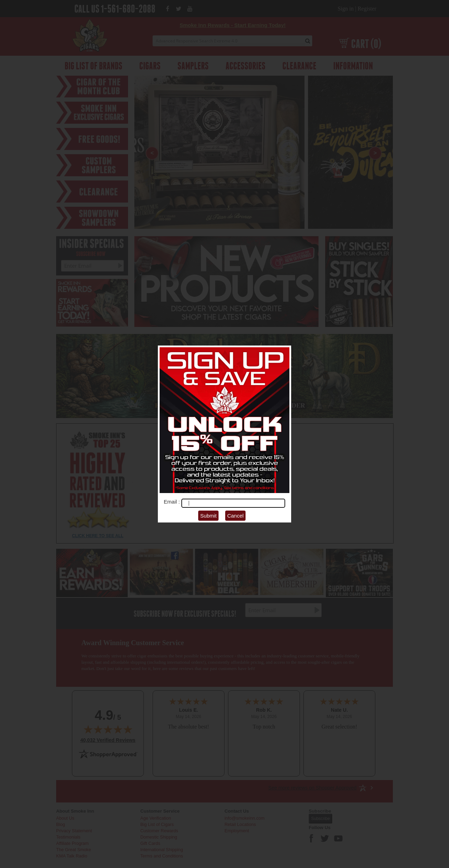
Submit (209, 516)
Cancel (236, 516)
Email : (173, 502)
